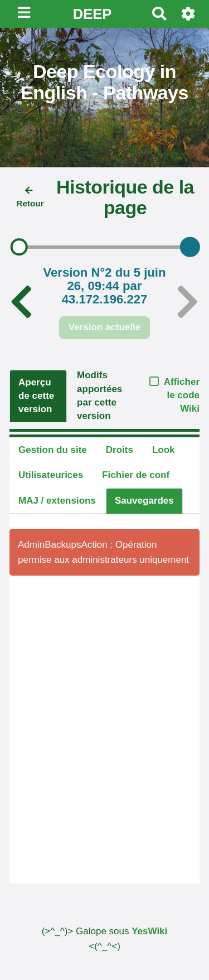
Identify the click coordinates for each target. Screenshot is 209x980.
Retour (30, 197)
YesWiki (149, 931)
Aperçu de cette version (36, 396)
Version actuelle (104, 327)
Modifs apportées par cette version (99, 395)
